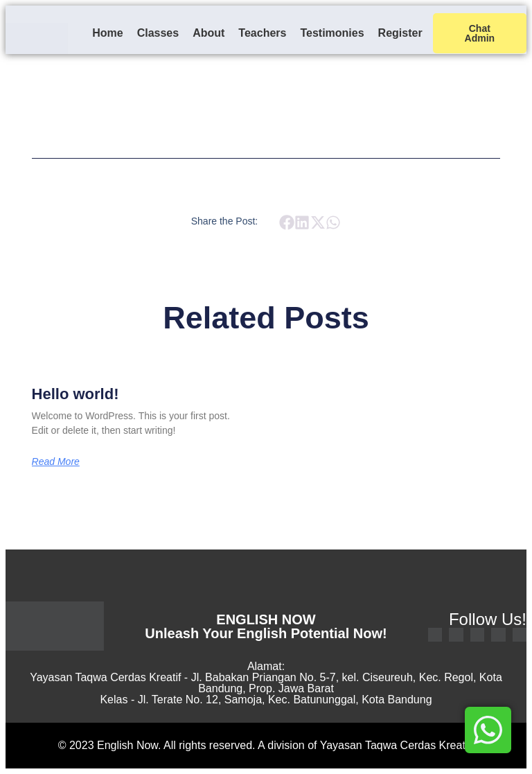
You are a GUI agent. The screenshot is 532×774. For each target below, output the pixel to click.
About (209, 33)
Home (107, 33)
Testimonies (332, 33)
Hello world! (76, 394)
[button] (286, 222)
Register (400, 33)
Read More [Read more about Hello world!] (56, 461)
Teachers (262, 33)
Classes (158, 33)
